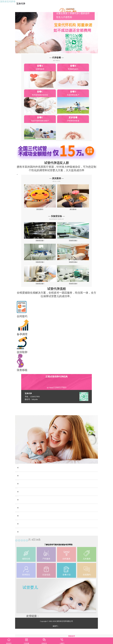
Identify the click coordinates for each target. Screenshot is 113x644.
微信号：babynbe (31, 413)
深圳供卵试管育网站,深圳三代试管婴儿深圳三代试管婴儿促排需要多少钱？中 (57, 498)
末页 (45, 554)
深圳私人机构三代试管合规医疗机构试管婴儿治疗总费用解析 (55, 546)
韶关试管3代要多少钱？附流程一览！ (41, 522)
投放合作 (72, 636)
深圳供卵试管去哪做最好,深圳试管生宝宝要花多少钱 (50, 490)
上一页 (28, 554)
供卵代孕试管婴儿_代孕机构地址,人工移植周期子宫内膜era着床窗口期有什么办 (57, 530)
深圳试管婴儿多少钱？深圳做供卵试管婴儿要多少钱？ (51, 538)
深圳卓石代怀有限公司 (13, 4)
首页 (19, 554)
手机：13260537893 (32, 411)
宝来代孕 (23, 4)
